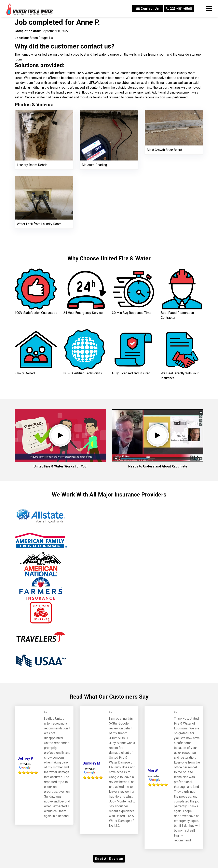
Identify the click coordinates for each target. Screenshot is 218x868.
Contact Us (148, 9)
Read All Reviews (109, 859)
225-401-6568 (179, 9)
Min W (153, 771)
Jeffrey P (25, 758)
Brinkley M (91, 763)
